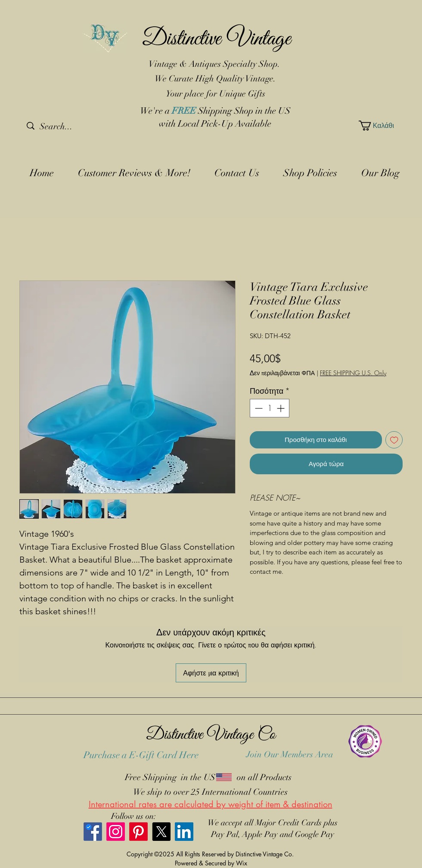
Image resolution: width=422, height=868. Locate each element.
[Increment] (281, 408)
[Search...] (72, 127)
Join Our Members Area (290, 754)
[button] (379, 126)
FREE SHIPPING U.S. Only (353, 373)
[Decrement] (258, 408)
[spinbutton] (270, 408)
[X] (161, 832)
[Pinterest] (138, 832)
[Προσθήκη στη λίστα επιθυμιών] (394, 440)
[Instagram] (116, 832)
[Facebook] (93, 832)
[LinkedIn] (184, 832)
